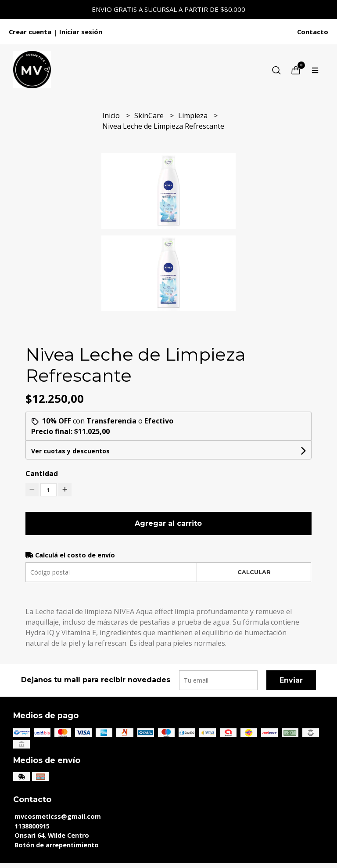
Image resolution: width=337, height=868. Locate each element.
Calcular (254, 572)
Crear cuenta (30, 32)
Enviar (291, 680)
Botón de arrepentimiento (57, 845)
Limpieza (194, 116)
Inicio (112, 116)
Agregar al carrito (168, 523)
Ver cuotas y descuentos (70, 451)
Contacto (313, 32)
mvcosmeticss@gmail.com (58, 816)
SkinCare (150, 116)
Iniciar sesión (81, 32)
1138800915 (32, 826)
